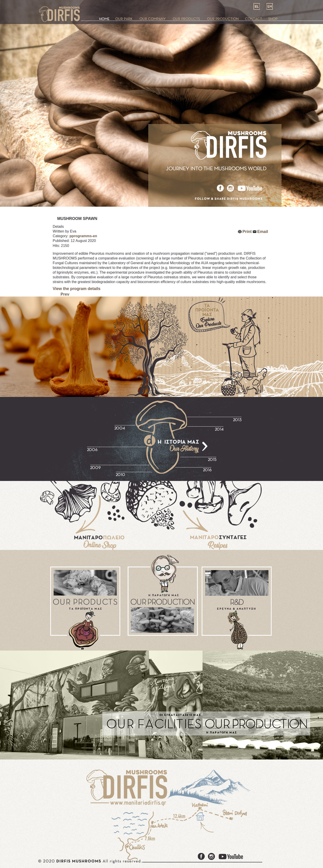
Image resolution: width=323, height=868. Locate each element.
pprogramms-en (83, 236)
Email (263, 232)
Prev (65, 294)
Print (247, 232)
